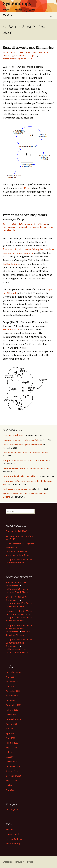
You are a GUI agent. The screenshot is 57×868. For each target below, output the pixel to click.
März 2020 (11, 738)
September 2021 (14, 705)
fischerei (44, 224)
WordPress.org (13, 844)
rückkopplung (31, 55)
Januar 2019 (11, 762)
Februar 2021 (12, 710)
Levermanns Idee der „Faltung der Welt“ (21, 440)
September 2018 (14, 776)
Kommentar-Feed (14, 839)
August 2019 (12, 747)
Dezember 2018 (13, 766)
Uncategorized (29, 52)
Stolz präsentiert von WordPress (18, 862)
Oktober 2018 (12, 771)
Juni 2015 (10, 785)
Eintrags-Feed (12, 834)
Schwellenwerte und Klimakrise (28, 48)
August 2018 (12, 780)
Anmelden (11, 829)
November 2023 (13, 682)
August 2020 (12, 724)
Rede (27, 188)
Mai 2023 (10, 686)
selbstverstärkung (11, 59)
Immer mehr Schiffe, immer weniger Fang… (25, 217)
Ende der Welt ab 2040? (14, 435)
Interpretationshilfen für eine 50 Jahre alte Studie (25, 460)
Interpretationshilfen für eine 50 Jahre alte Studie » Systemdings (19, 629)
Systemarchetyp (12, 329)
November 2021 (13, 700)
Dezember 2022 (13, 691)
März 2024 (11, 677)
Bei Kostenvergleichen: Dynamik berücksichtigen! (25, 453)
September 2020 (14, 719)
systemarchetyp (24, 227)
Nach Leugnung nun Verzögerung (18, 489)
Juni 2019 (10, 757)
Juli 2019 (10, 752)
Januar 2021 (11, 715)
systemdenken (40, 227)
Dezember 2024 (13, 672)
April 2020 (10, 733)
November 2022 (13, 696)
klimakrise (19, 55)
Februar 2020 (12, 743)
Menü (6, 15)
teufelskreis (27, 59)
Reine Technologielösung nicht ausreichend (23, 445)
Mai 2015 (10, 790)
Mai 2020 (10, 729)
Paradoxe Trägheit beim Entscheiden (20, 476)
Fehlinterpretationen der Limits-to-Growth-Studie (25, 468)
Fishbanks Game (12, 264)
